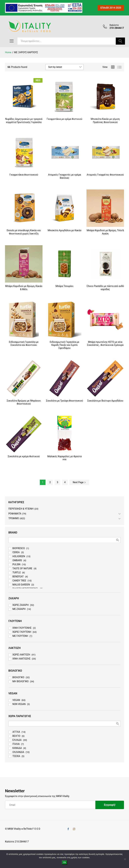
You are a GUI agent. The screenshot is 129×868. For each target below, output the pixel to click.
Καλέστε (114, 25)
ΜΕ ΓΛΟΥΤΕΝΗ (20, 636)
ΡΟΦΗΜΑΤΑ (15, 514)
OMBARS (17, 560)
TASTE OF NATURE (22, 568)
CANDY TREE (19, 581)
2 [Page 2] (50, 482)
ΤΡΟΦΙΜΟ (14, 518)
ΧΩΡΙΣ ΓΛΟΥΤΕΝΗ (22, 632)
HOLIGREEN (19, 556)
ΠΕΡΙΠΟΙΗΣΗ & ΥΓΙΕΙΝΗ (21, 509)
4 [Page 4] (65, 482)
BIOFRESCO (19, 548)
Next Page (79, 482)
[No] (125, 859)
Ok (65, 862)
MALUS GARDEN (21, 585)
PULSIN (16, 564)
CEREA (16, 552)
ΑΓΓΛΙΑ (16, 732)
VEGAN (16, 700)
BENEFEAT (18, 577)
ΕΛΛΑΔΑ (17, 740)
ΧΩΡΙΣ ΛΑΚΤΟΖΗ (21, 655)
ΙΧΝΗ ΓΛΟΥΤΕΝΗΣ (22, 628)
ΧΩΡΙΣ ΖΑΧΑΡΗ (21, 605)
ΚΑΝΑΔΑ (17, 748)
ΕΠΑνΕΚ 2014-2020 (111, 8)
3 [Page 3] (57, 482)
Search (120, 41)
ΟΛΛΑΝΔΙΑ (18, 752)
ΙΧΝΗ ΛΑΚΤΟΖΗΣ (21, 659)
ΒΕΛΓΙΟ (16, 736)
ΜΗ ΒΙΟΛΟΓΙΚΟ (20, 681)
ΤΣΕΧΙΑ (16, 756)
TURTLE (17, 572)
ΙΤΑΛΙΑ (16, 744)
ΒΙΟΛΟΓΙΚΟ (18, 677)
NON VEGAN (19, 704)
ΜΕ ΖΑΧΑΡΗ (19, 609)
